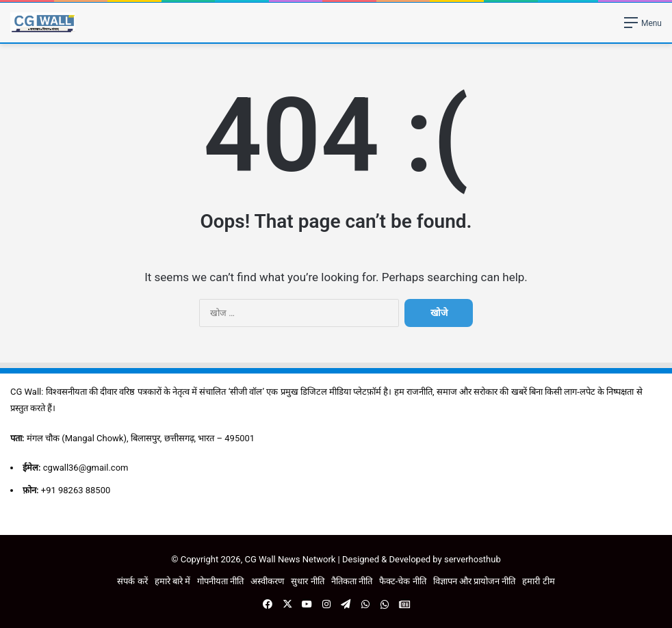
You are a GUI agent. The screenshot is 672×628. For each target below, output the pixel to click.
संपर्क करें (132, 581)
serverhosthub (473, 559)
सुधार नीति (307, 581)
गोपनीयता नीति (220, 581)
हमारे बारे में (172, 581)
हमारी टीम (538, 581)
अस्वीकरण (267, 581)
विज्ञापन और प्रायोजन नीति (475, 581)
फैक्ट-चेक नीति (403, 581)
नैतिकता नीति (352, 581)
